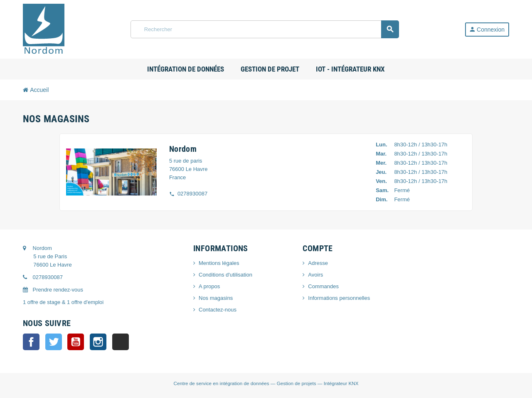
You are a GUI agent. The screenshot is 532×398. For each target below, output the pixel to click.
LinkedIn (121, 342)
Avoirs (315, 275)
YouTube (76, 342)
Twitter (54, 342)
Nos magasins (216, 298)
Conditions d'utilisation (225, 275)
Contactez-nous (218, 310)
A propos (209, 286)
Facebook (31, 342)
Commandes (323, 286)
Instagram (98, 342)
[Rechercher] (265, 29)
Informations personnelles (339, 298)
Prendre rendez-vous (53, 290)
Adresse (318, 263)
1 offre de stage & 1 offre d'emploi (63, 302)
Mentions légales (219, 263)
